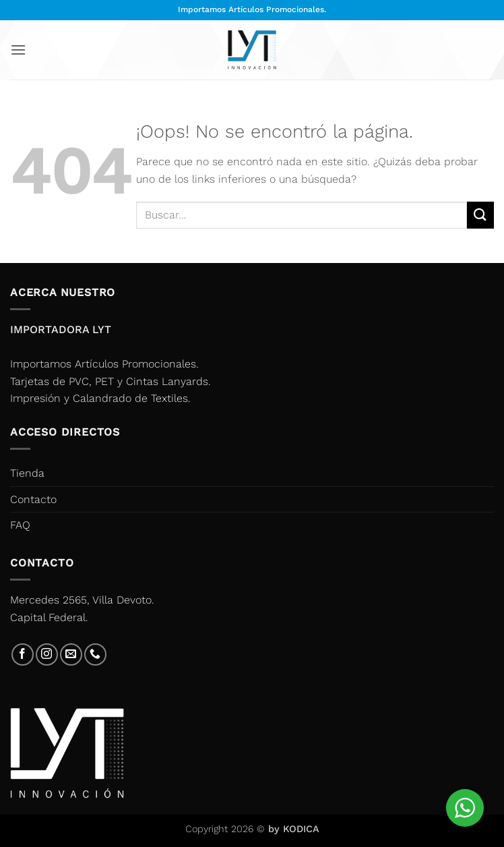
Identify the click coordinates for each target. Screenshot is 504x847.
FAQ (20, 525)
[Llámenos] (95, 654)
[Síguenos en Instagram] (47, 654)
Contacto (33, 499)
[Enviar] (480, 215)
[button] (18, 50)
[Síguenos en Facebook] (23, 654)
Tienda (27, 473)
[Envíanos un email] (71, 654)
